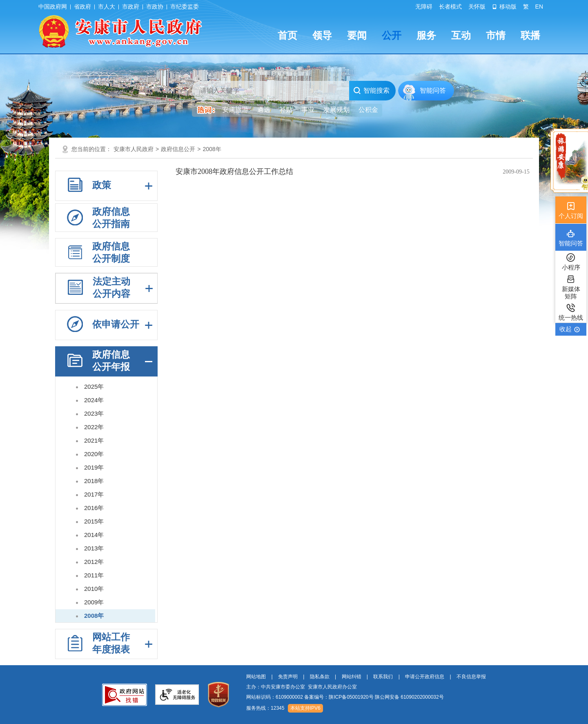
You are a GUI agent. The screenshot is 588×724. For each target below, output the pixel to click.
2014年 (94, 535)
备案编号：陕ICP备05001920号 (339, 697)
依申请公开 (116, 324)
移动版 (504, 7)
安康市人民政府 (134, 149)
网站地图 (256, 677)
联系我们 (383, 677)
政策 (102, 185)
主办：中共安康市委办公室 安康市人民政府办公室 (302, 687)
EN (539, 7)
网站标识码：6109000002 (345, 697)
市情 (496, 35)
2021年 (94, 440)
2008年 (212, 149)
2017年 (94, 494)
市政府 (131, 7)
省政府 (82, 7)
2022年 (94, 427)
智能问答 (433, 90)
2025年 (94, 387)
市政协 (155, 7)
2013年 (94, 548)
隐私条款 (320, 677)
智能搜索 (371, 91)
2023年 (94, 413)
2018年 (94, 481)
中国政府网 (53, 7)
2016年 (94, 508)
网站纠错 (352, 677)
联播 (530, 35)
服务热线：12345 (265, 708)
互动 (461, 35)
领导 (322, 35)
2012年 (94, 562)
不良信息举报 (471, 677)
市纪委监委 (185, 7)
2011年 (94, 575)
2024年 (94, 400)
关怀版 (477, 7)
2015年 (94, 521)
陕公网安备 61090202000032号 (409, 697)
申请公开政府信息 (425, 677)
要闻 (357, 35)
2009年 (94, 602)
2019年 (94, 467)
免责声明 (288, 677)
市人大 (107, 7)
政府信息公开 (178, 149)
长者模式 (450, 7)
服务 (426, 35)
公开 (392, 35)
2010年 (94, 589)
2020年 (94, 454)
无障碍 (424, 7)
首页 (287, 35)
